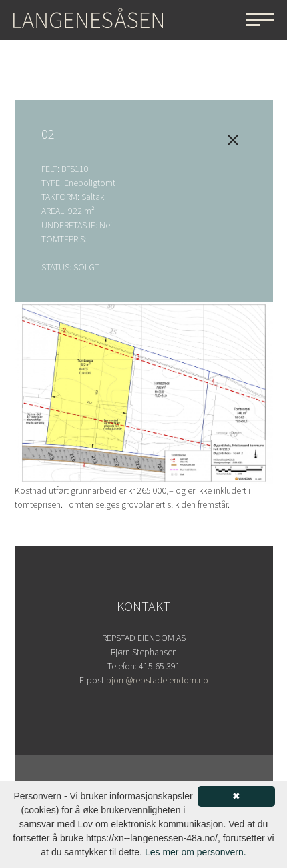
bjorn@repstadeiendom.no (157, 681)
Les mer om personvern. (196, 852)
